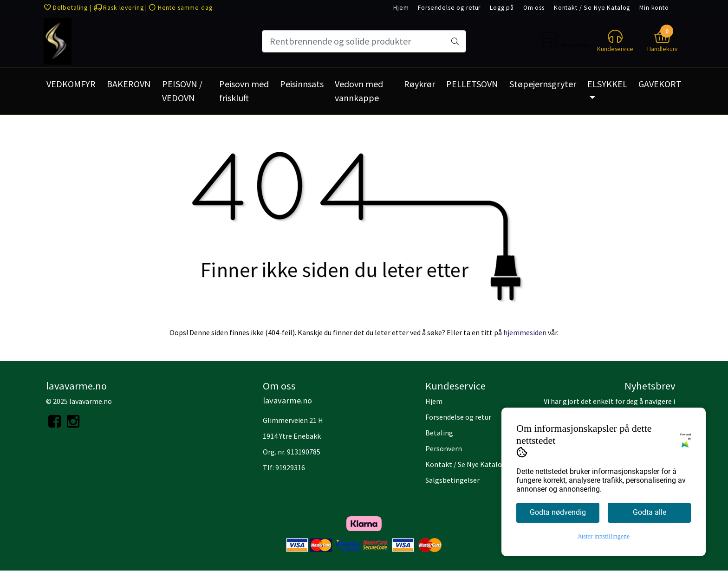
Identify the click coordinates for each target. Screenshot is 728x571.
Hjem (401, 8)
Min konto (654, 8)
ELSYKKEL (607, 84)
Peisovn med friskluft (244, 91)
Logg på (502, 8)
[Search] (364, 41)
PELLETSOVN (472, 84)
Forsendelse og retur (449, 8)
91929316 (290, 467)
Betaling (439, 433)
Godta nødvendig (558, 512)
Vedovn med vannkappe (359, 91)
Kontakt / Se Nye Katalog (592, 8)
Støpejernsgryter (543, 84)
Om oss (534, 8)
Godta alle (650, 512)
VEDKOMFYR (71, 84)
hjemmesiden (525, 332)
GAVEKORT (660, 84)
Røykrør (419, 84)
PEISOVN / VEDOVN (182, 91)
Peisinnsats (302, 84)
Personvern (444, 448)
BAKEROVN (129, 84)
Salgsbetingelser (452, 480)
